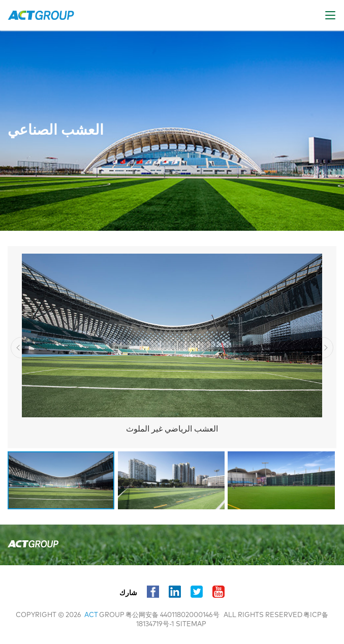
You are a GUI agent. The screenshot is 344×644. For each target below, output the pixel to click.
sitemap (191, 624)
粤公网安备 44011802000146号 (173, 615)
